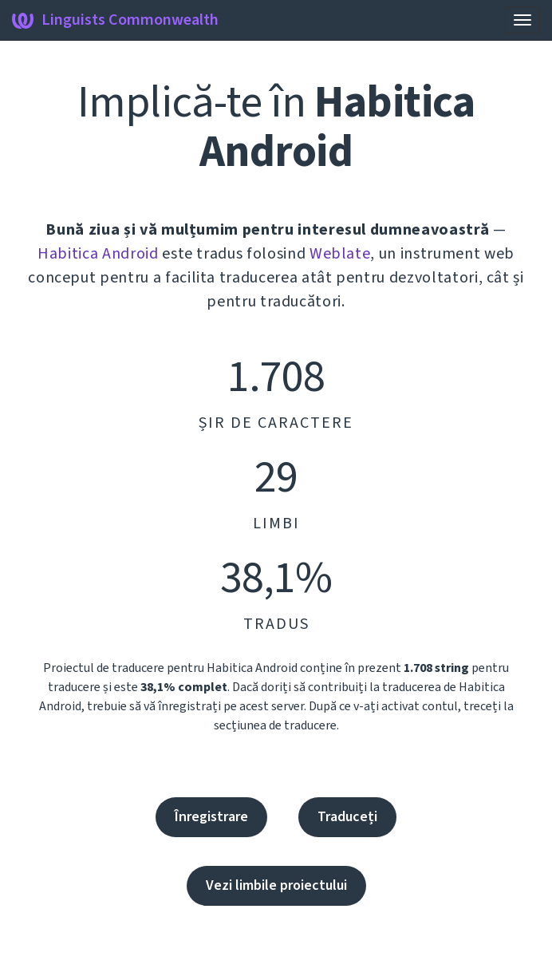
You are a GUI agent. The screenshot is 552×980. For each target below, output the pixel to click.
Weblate (340, 254)
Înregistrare (211, 817)
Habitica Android (98, 254)
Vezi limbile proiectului (276, 885)
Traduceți (347, 817)
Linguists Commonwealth (115, 20)
